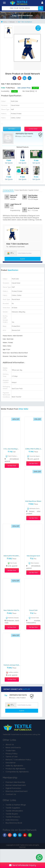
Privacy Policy (12, 754)
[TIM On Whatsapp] (30, 835)
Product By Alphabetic (16, 769)
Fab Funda (12, 563)
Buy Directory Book (14, 823)
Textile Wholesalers (14, 811)
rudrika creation (12, 673)
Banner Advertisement (16, 785)
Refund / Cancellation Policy (18, 760)
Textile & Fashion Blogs (16, 805)
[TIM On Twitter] (15, 835)
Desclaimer (11, 763)
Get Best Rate (12, 466)
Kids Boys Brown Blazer (33, 501)
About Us (10, 744)
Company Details (8, 190)
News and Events (13, 747)
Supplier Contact (34, 190)
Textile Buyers (12, 814)
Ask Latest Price (24, 88)
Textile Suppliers (13, 808)
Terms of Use (12, 757)
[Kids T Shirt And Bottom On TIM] (24, 78)
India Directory (12, 820)
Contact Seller (33, 129)
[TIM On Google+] (10, 835)
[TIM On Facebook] (5, 835)
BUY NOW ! (12, 129)
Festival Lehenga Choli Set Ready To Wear (12, 665)
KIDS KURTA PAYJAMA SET (12, 556)
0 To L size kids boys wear (12, 449)
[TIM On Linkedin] (20, 835)
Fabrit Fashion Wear (12, 457)
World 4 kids (34, 618)
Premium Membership (15, 782)
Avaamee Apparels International (34, 457)
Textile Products (13, 817)
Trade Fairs (10, 751)
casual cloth (33, 610)
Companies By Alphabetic (17, 772)
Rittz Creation (34, 563)
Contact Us (11, 794)
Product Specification (21, 190)
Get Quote (9, 163)
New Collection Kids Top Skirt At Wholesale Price (12, 610)
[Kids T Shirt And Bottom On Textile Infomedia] (14, 78)
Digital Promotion (13, 788)
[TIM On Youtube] (25, 835)
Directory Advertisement (17, 791)
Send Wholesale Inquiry (22, 865)
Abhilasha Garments (24, 134)
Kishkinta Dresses (12, 618)
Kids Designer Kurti (33, 556)
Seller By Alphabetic (14, 766)
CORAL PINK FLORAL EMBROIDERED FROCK (34, 449)
